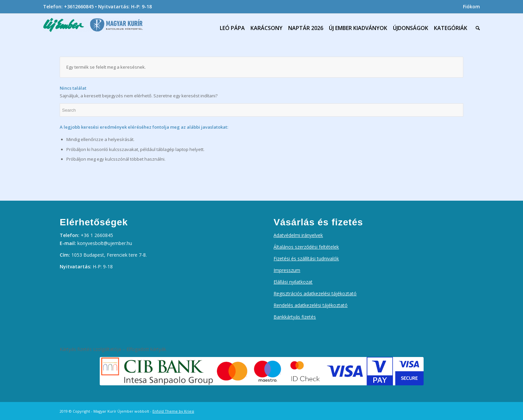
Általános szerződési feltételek (306, 247)
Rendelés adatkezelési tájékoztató (311, 305)
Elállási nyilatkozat (293, 282)
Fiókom (471, 6)
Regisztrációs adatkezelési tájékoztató (315, 293)
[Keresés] (476, 28)
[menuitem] (470, 7)
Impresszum (287, 270)
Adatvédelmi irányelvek (298, 235)
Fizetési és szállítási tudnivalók (306, 258)
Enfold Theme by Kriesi (173, 411)
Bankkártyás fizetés (295, 317)
